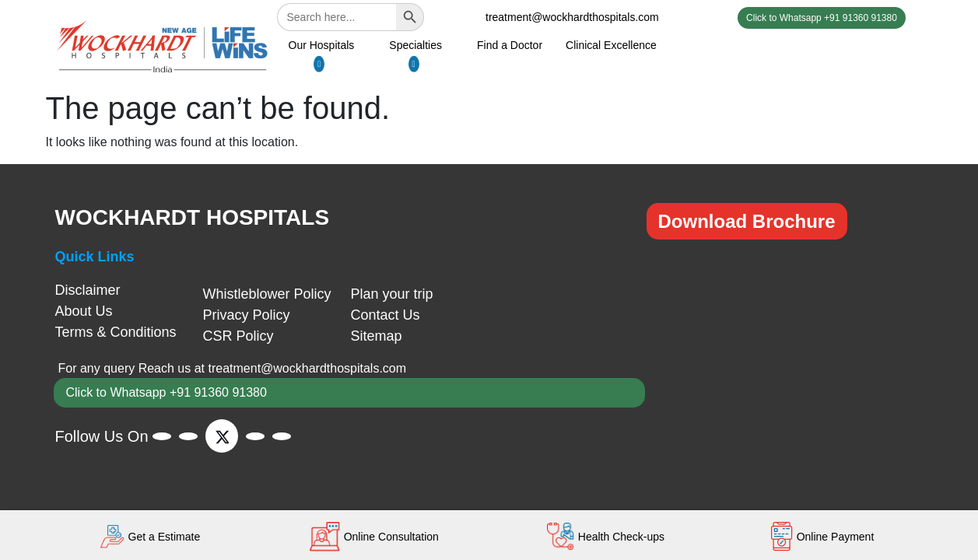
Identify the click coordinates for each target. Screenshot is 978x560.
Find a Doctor (510, 45)
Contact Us (386, 315)
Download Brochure (747, 221)
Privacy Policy (247, 315)
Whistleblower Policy (267, 294)
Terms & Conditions (116, 332)
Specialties (415, 45)
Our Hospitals (322, 45)
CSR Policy (238, 336)
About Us (84, 311)
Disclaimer (88, 290)
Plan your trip (392, 294)
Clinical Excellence (611, 45)
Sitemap (377, 336)
